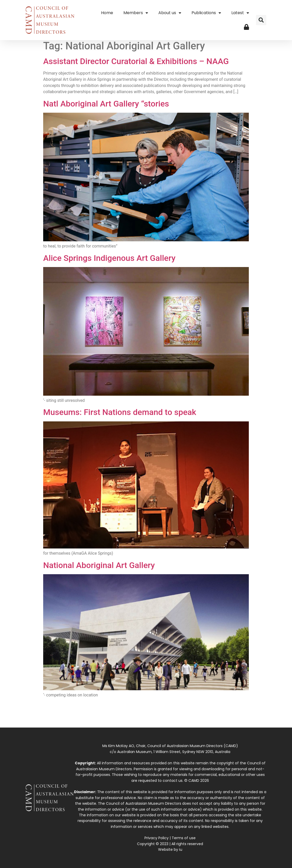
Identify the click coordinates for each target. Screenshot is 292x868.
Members (136, 13)
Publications (206, 13)
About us (170, 13)
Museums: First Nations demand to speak (120, 412)
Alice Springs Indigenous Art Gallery (109, 258)
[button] (261, 20)
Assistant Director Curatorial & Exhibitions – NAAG (136, 61)
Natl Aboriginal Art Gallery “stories (106, 104)
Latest (240, 13)
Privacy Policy (157, 838)
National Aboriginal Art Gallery (99, 565)
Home (107, 13)
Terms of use (184, 838)
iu (181, 849)
